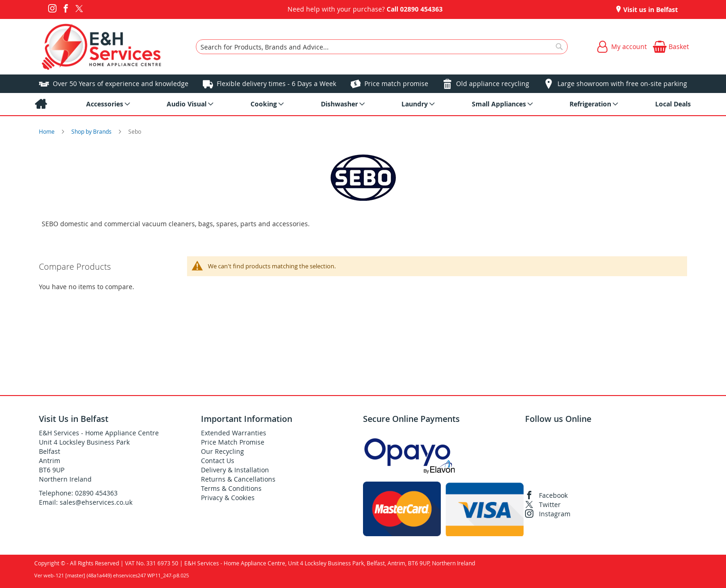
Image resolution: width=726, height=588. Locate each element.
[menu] (363, 104)
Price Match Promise (233, 442)
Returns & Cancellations (238, 479)
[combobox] (382, 47)
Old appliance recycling (493, 84)
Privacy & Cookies (228, 498)
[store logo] (102, 47)
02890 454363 (421, 9)
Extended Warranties (234, 433)
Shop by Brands (92, 131)
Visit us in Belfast (650, 9)
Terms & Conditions (231, 488)
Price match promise (396, 84)
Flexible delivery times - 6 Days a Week (276, 84)
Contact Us (218, 461)
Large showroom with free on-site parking (622, 84)
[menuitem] (41, 104)
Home (47, 131)
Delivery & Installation (235, 470)
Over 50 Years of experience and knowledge (121, 84)
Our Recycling (222, 451)
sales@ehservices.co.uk (96, 502)
